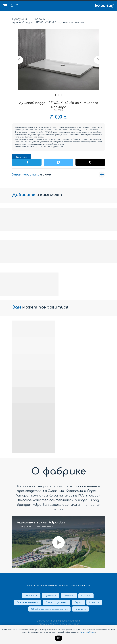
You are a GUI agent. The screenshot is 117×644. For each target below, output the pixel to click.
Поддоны (39, 19)
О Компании (31, 596)
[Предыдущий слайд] (19, 60)
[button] (12, 6)
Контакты (80, 609)
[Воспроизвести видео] (59, 542)
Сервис (78, 602)
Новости (94, 602)
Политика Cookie (87, 632)
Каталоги (69, 596)
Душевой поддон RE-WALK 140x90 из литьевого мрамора (50, 23)
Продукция (19, 19)
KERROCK (86, 596)
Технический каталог (27, 602)
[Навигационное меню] (5, 6)
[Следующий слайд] (98, 60)
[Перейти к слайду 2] (59, 95)
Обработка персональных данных (49, 609)
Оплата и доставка (56, 602)
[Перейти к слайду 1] (56, 95)
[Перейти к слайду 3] (61, 95)
